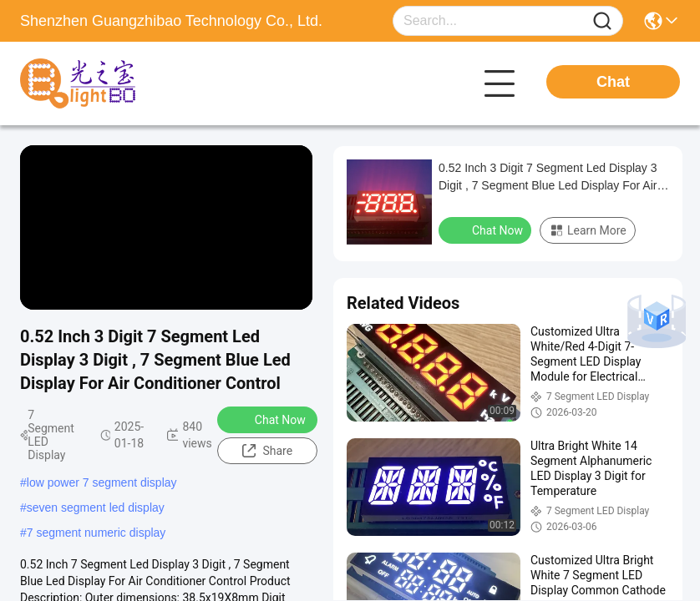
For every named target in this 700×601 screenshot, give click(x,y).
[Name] (602, 21)
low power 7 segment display (102, 482)
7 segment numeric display (96, 533)
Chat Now (269, 419)
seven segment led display (96, 508)
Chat (613, 82)
